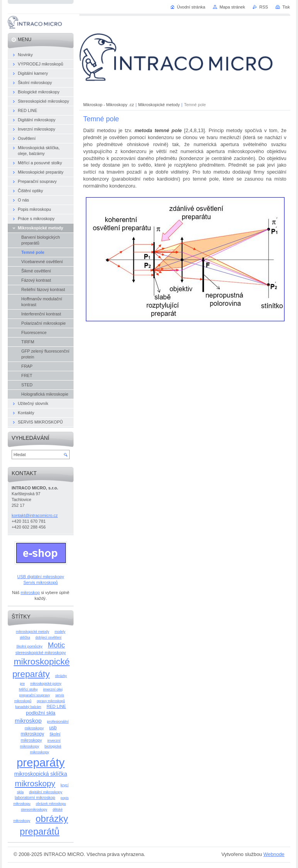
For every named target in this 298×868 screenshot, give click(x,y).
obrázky (61, 676)
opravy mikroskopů (51, 701)
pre (22, 684)
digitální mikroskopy (46, 792)
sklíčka (25, 637)
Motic (57, 645)
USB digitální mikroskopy (41, 577)
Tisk (286, 7)
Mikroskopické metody (159, 105)
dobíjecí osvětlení (48, 637)
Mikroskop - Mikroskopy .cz (109, 105)
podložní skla (41, 713)
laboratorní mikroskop (35, 797)
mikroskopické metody (33, 632)
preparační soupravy (35, 695)
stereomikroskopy (34, 809)
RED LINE (56, 706)
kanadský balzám (28, 707)
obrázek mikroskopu (51, 804)
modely (60, 632)
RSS (264, 7)
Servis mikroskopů (41, 582)
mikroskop (30, 592)
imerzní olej (53, 689)
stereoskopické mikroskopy (41, 653)
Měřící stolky (28, 689)
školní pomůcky (29, 646)
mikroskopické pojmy (46, 684)
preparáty (41, 762)
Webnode (274, 854)
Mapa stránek (232, 7)
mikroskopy (35, 783)
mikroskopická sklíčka (41, 774)
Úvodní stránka (191, 7)
